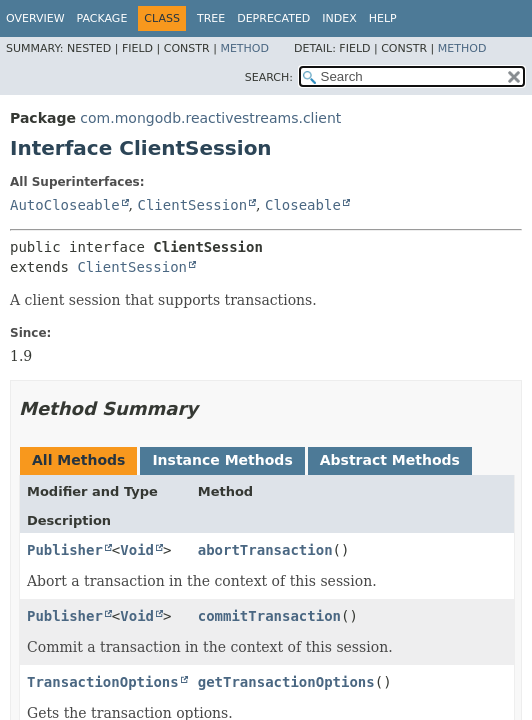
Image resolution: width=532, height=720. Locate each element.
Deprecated (273, 18)
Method (244, 48)
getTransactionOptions (286, 682)
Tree (211, 18)
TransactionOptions (103, 682)
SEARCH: (269, 77)
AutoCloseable (65, 205)
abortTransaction (265, 550)
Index (339, 18)
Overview (35, 18)
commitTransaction (269, 616)
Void (137, 550)
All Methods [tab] (78, 460)
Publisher (65, 550)
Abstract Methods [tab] (390, 460)
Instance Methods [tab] (222, 460)
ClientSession (192, 205)
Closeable (303, 205)
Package (102, 18)
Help (383, 18)
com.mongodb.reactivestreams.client (210, 118)
